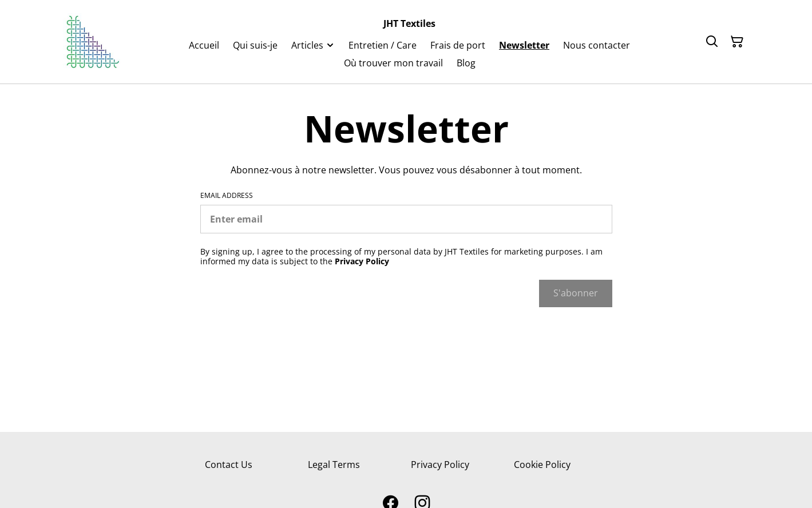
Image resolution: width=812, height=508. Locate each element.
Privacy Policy (440, 465)
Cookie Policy (542, 465)
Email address (227, 196)
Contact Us (229, 465)
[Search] (712, 42)
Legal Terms (334, 465)
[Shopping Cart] (737, 42)
